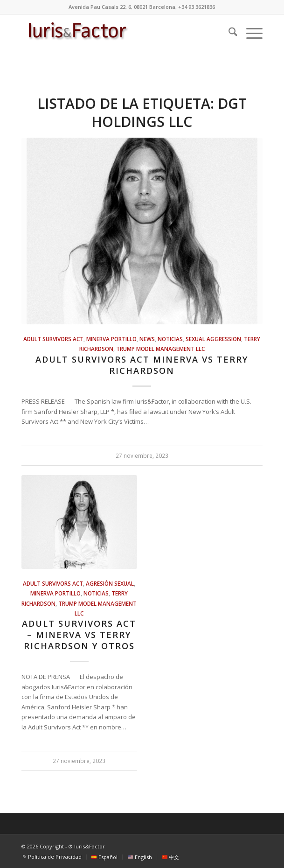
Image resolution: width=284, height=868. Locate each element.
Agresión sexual (110, 583)
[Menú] (250, 33)
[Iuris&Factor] (118, 33)
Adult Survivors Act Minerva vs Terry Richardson (142, 365)
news (147, 339)
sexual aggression (213, 339)
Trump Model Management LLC (160, 349)
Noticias (170, 339)
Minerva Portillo (111, 339)
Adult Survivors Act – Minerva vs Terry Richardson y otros (79, 634)
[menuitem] (228, 33)
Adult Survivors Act (53, 339)
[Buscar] (228, 33)
